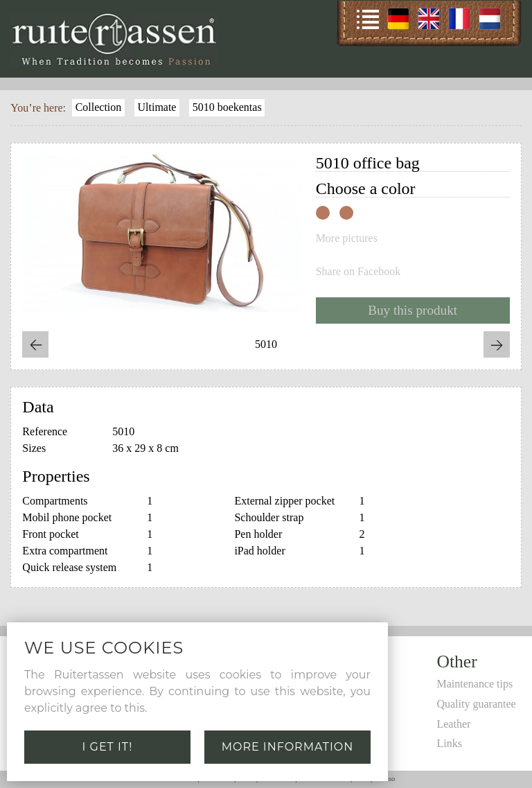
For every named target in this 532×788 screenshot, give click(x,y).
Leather (453, 724)
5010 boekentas (227, 107)
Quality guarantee (476, 704)
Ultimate (157, 107)
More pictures (347, 238)
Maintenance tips (475, 684)
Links (449, 743)
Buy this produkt (413, 310)
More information (288, 747)
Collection (99, 107)
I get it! (108, 747)
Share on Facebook (358, 272)
